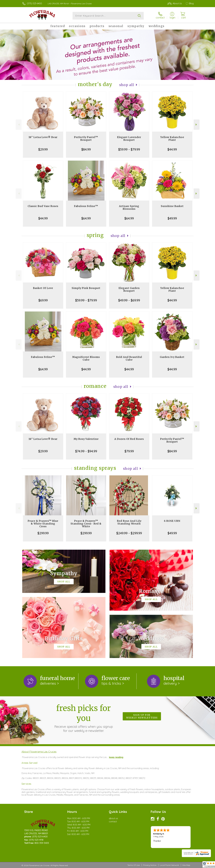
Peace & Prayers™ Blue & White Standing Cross (43, 524)
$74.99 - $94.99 (86, 451)
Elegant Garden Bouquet (129, 289)
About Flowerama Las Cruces (39, 752)
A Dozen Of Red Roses (129, 439)
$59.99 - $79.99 (129, 149)
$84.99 (86, 149)
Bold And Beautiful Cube (129, 358)
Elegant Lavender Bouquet (129, 139)
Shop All (127, 85)
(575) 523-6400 (34, 3)
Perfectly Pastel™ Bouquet (86, 139)
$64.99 (86, 218)
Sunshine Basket (172, 206)
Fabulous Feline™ (86, 206)
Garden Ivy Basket (172, 357)
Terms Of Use (134, 865)
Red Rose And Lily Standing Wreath (129, 522)
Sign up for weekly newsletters (142, 716)
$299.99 (43, 533)
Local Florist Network (169, 865)
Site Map (186, 865)
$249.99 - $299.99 (129, 533)
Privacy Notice (150, 865)
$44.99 (172, 149)
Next (197, 125)
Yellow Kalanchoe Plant (172, 139)
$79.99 (129, 451)
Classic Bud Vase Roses (43, 206)
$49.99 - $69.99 (129, 300)
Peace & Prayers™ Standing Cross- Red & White (86, 524)
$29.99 (43, 149)
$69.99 (43, 300)
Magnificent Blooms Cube (86, 358)
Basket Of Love (43, 288)
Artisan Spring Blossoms (129, 207)
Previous (19, 125)
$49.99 (172, 218)
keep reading (116, 757)
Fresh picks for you (84, 718)
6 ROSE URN (172, 521)
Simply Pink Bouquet (86, 288)
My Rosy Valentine (86, 439)
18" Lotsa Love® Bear (43, 137)
